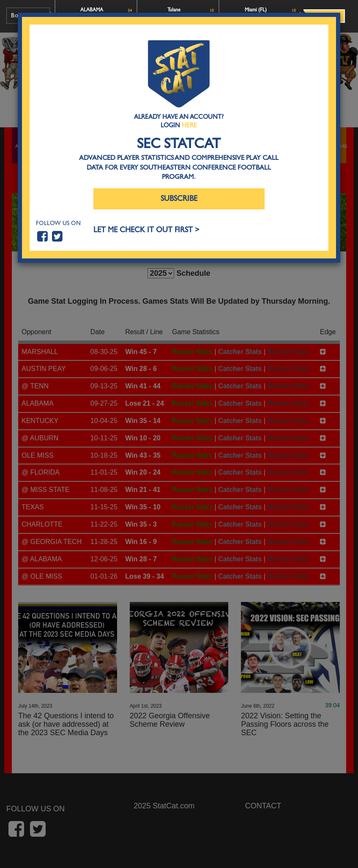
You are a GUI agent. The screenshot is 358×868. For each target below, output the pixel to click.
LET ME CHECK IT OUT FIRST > (146, 230)
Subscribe (179, 199)
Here (189, 125)
